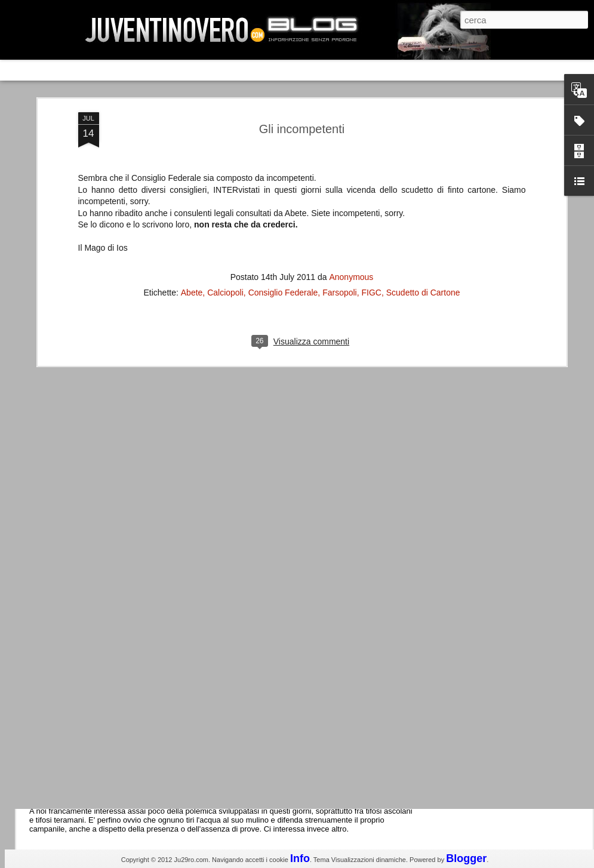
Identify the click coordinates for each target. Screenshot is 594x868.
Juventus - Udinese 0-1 (99, 671)
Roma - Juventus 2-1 (95, 518)
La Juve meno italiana (97, 453)
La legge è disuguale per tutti (111, 772)
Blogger (466, 858)
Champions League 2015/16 (110, 570)
